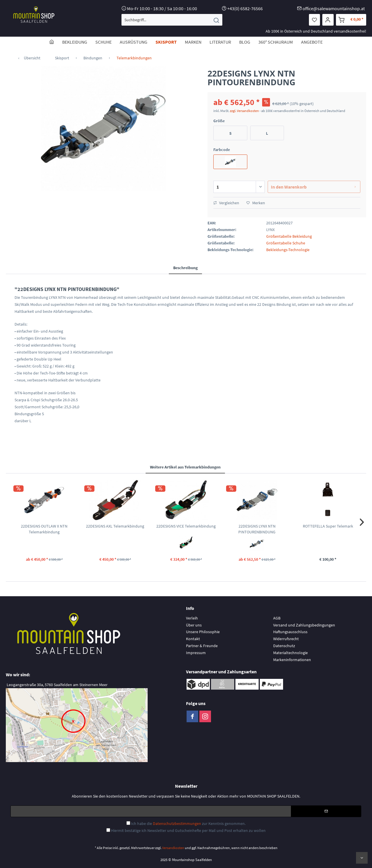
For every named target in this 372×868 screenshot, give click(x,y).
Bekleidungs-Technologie (288, 250)
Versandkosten (173, 848)
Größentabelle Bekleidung (289, 236)
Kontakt (193, 639)
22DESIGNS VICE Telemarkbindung (186, 526)
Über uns (194, 625)
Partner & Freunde (202, 646)
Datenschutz (284, 646)
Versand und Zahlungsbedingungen (304, 625)
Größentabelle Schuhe (286, 243)
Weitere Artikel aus (185, 467)
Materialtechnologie (290, 653)
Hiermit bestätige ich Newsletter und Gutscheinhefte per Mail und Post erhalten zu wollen (188, 830)
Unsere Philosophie (203, 632)
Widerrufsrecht (286, 639)
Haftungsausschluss (290, 632)
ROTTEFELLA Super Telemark (328, 526)
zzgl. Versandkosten (244, 111)
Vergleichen (226, 203)
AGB (277, 618)
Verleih (192, 618)
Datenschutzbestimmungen (177, 823)
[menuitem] (172, 20)
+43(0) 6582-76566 (245, 8)
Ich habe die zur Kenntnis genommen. (188, 823)
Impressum (196, 653)
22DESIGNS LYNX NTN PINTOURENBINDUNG (257, 529)
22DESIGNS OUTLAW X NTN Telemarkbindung (44, 529)
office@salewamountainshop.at (334, 8)
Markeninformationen (292, 660)
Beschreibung (185, 268)
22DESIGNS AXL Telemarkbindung (115, 526)
